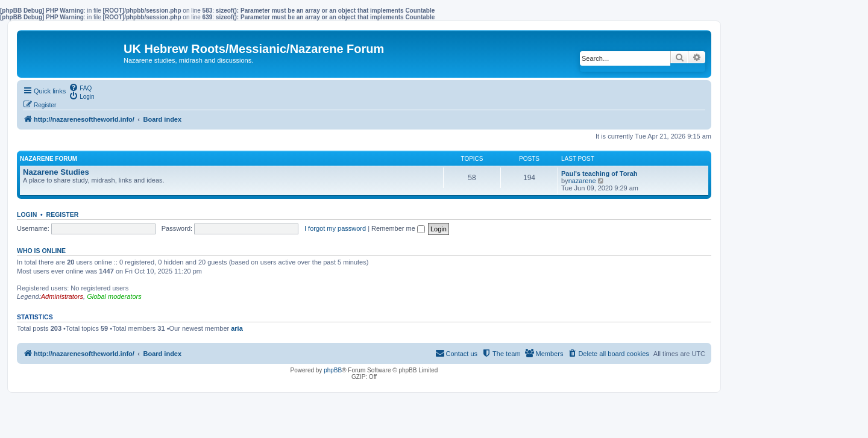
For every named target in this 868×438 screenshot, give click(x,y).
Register (63, 214)
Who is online (41, 251)
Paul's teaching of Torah (599, 174)
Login (27, 214)
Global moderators (114, 296)
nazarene (582, 181)
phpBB (333, 370)
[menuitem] (80, 87)
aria (237, 328)
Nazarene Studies (56, 172)
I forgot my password (335, 228)
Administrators (62, 296)
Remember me (398, 228)
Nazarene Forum (49, 159)
